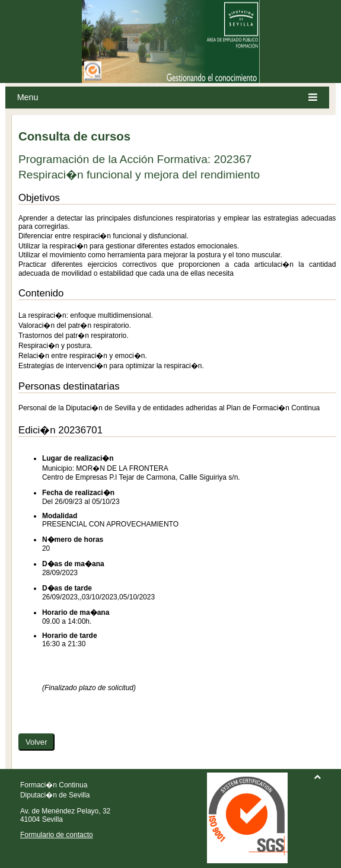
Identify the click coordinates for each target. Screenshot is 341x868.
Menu (168, 98)
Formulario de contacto (57, 835)
